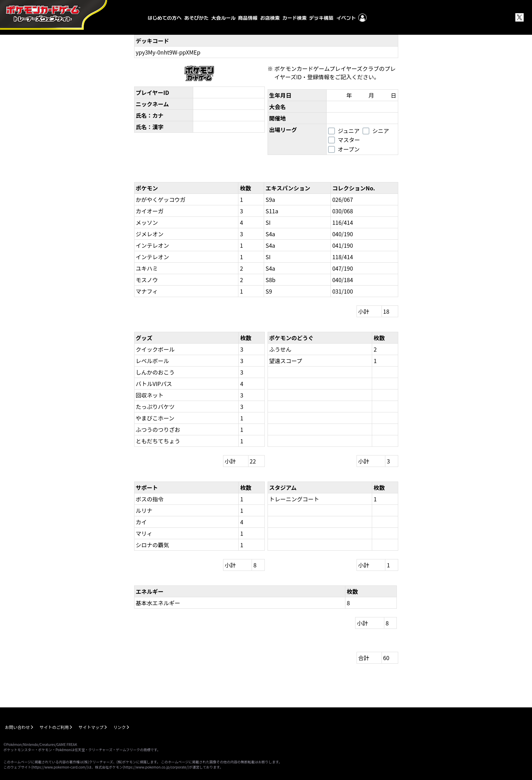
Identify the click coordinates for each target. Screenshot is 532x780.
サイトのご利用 (54, 727)
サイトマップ (91, 727)
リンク (120, 727)
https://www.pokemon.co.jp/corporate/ (156, 767)
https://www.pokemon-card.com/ (59, 767)
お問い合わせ (17, 727)
